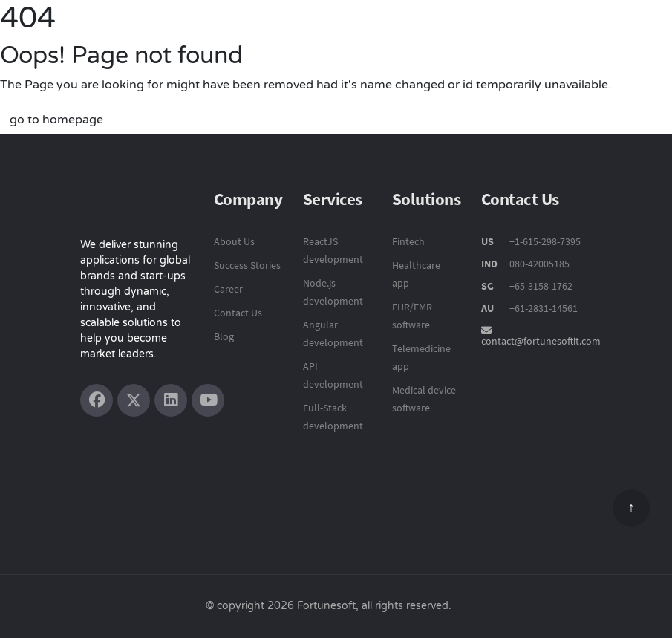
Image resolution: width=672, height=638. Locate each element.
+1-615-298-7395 (544, 241)
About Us (234, 241)
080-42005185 (538, 264)
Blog (224, 336)
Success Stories (247, 265)
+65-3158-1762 (541, 286)
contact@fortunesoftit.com (541, 341)
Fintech (408, 241)
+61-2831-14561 (544, 308)
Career (228, 289)
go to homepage (56, 120)
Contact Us (238, 313)
